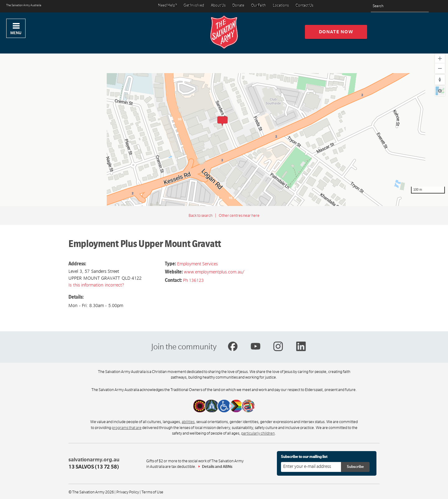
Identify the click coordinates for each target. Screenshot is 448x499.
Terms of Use (152, 492)
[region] (224, 128)
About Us (218, 6)
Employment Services (197, 264)
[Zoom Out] (440, 68)
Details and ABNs (217, 467)
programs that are (127, 428)
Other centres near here (239, 216)
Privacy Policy (128, 492)
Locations (281, 6)
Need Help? (167, 6)
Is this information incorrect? (96, 285)
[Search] (422, 6)
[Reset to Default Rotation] (440, 80)
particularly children (258, 433)
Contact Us (304, 6)
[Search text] (400, 6)
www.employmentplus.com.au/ (214, 272)
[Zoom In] (440, 58)
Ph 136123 (193, 280)
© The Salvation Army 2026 (91, 492)
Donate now (336, 32)
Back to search (201, 216)
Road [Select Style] (440, 91)
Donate (238, 6)
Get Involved (194, 6)
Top (438, 491)
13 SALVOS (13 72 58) (94, 467)
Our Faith (259, 6)
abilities (188, 422)
